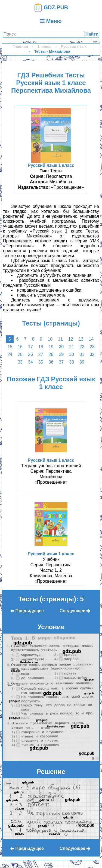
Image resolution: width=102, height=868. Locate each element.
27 (41, 354)
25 (20, 354)
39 (82, 362)
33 (20, 362)
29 (61, 354)
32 (92, 354)
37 (61, 362)
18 (41, 347)
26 (30, 354)
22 (82, 347)
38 (72, 362)
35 (41, 362)
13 (81, 339)
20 (61, 347)
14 (91, 339)
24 (10, 354)
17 (30, 347)
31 (82, 354)
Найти (92, 34)
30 (72, 354)
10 (50, 339)
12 (71, 339)
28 (51, 354)
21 (72, 347)
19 (51, 347)
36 (51, 362)
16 (20, 347)
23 (92, 347)
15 (10, 347)
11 (60, 339)
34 (30, 362)
